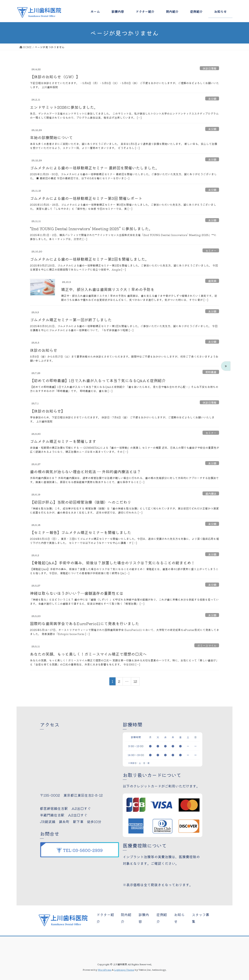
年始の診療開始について (51, 137)
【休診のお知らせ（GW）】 (55, 77)
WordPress (105, 970)
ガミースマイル (207, 645)
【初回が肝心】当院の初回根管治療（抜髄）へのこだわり (81, 502)
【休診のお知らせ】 (47, 411)
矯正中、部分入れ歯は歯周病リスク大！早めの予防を (108, 289)
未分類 (212, 98)
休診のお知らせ (44, 350)
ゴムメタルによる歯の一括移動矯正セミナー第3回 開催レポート (86, 198)
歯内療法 (211, 493)
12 (135, 682)
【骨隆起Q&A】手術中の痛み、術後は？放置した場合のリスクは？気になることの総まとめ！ (112, 563)
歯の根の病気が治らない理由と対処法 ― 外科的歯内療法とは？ (85, 472)
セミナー (211, 250)
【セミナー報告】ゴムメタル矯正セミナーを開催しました (81, 532)
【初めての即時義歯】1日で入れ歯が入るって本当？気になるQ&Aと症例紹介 (98, 380)
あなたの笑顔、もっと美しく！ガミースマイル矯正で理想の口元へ (88, 654)
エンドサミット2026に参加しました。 (64, 107)
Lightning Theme (124, 970)
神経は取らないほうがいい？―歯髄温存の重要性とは (77, 593)
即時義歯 (211, 372)
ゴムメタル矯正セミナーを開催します (63, 441)
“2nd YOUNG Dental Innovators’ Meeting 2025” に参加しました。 (91, 229)
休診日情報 (210, 68)
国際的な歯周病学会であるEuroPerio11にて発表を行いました (85, 623)
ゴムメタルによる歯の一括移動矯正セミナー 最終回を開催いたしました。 (95, 168)
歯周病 (212, 281)
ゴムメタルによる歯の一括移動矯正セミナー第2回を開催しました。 (89, 259)
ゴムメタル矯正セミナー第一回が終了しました (71, 320)
